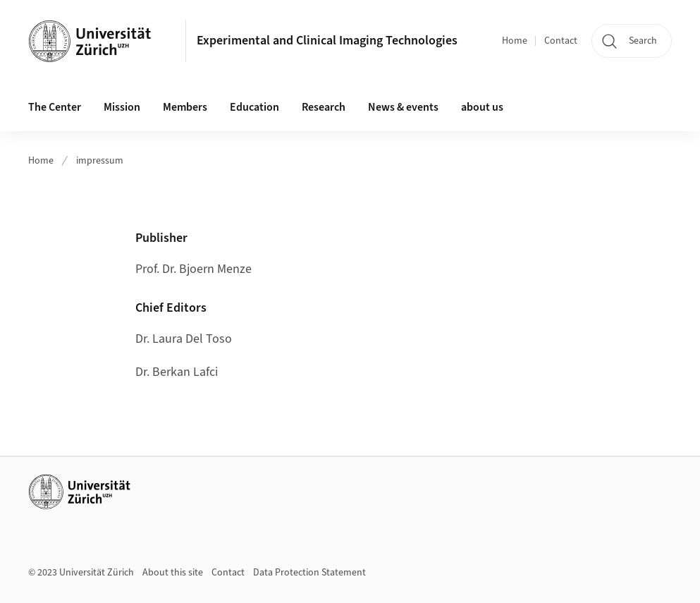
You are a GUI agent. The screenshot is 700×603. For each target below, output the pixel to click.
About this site (173, 573)
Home (515, 41)
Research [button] (324, 107)
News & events (403, 107)
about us (482, 107)
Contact (561, 41)
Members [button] (185, 107)
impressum (100, 161)
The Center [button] (55, 107)
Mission (122, 107)
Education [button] (254, 107)
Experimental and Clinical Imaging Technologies (327, 41)
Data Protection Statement (309, 573)
